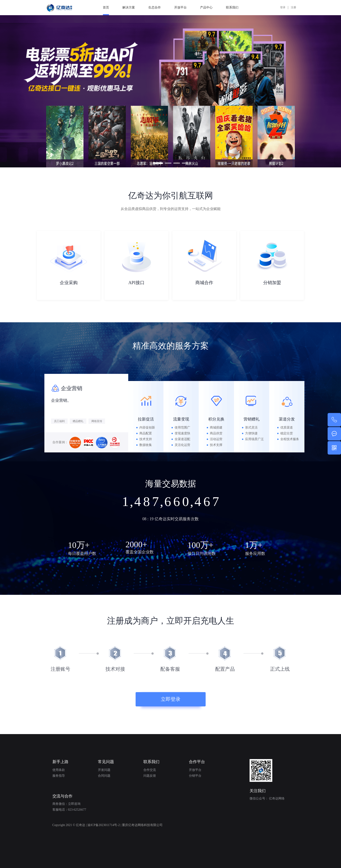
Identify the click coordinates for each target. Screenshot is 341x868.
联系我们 (232, 7)
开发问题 (104, 770)
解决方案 (129, 7)
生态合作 (155, 7)
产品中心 (206, 7)
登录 (283, 7)
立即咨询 (74, 804)
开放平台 (180, 7)
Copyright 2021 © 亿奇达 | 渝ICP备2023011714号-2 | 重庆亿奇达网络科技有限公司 (107, 825)
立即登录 (171, 699)
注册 (293, 7)
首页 (106, 10)
